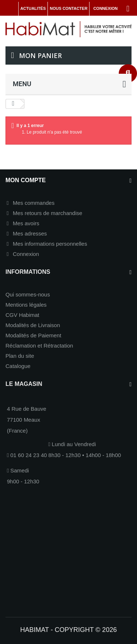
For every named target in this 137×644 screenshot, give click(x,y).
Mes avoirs (26, 223)
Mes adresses (30, 233)
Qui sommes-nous (28, 294)
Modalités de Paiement (33, 335)
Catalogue (18, 366)
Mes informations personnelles (50, 244)
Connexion (26, 254)
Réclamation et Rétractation (39, 346)
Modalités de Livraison (33, 325)
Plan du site (20, 356)
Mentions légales (26, 305)
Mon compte (26, 180)
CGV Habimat (22, 315)
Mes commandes (34, 203)
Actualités (33, 8)
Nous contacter (68, 8)
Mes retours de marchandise (47, 213)
